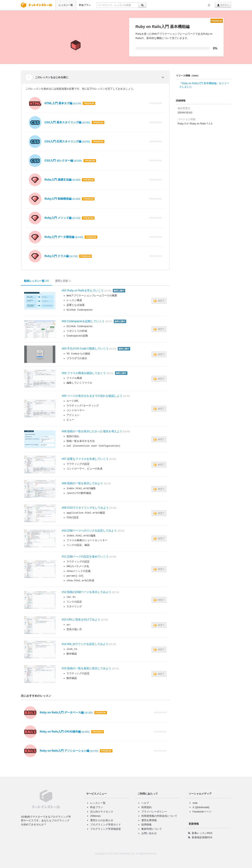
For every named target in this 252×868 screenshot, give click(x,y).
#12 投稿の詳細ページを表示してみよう (87, 592)
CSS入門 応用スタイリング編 (67, 141)
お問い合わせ (149, 833)
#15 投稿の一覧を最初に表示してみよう (87, 668)
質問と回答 (63, 281)
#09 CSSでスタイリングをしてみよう (85, 508)
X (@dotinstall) (201, 807)
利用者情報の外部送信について (159, 816)
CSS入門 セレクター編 (63, 160)
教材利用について (152, 829)
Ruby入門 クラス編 (61, 256)
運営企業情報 (149, 820)
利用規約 (146, 807)
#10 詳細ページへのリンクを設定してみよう (89, 530)
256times (95, 816)
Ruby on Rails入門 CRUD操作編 (65, 732)
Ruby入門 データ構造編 (64, 237)
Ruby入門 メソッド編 (62, 218)
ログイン (223, 5)
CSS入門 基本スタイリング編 (67, 122)
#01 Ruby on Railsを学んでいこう (83, 290)
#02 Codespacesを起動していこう (83, 321)
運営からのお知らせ (102, 820)
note (195, 803)
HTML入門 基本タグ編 (63, 103)
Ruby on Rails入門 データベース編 (66, 712)
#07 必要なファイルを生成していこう (85, 459)
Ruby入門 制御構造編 (62, 199)
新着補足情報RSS (202, 837)
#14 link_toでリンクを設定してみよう (85, 644)
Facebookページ (202, 812)
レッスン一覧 (66, 5)
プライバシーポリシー (154, 812)
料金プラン (85, 5)
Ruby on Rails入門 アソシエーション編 (69, 751)
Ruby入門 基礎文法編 (62, 180)
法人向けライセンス (102, 812)
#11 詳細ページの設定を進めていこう (85, 556)
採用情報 (146, 825)
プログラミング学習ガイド (106, 825)
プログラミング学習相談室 (106, 829)
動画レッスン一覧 (36, 281)
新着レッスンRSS (202, 833)
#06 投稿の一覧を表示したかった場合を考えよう (92, 431)
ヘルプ (145, 803)
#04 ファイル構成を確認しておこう (84, 373)
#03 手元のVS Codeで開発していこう (85, 349)
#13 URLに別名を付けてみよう (81, 619)
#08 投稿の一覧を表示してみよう (82, 483)
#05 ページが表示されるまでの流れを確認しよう (92, 396)
